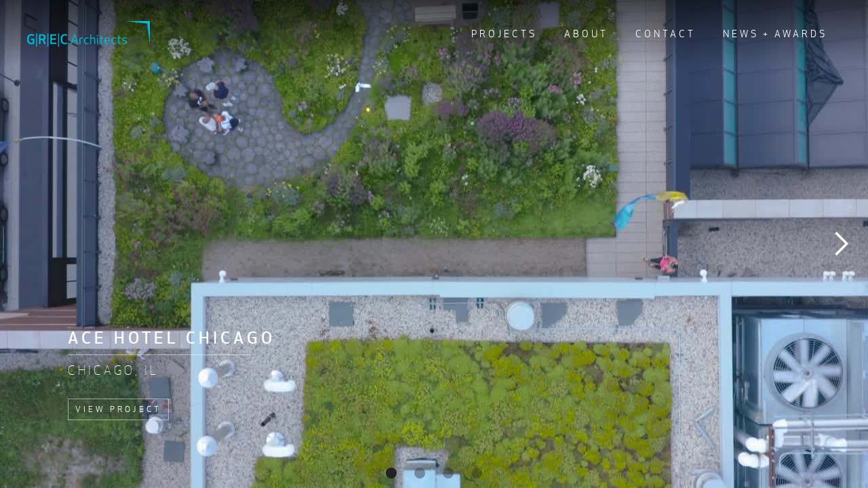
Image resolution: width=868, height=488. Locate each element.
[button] (841, 244)
